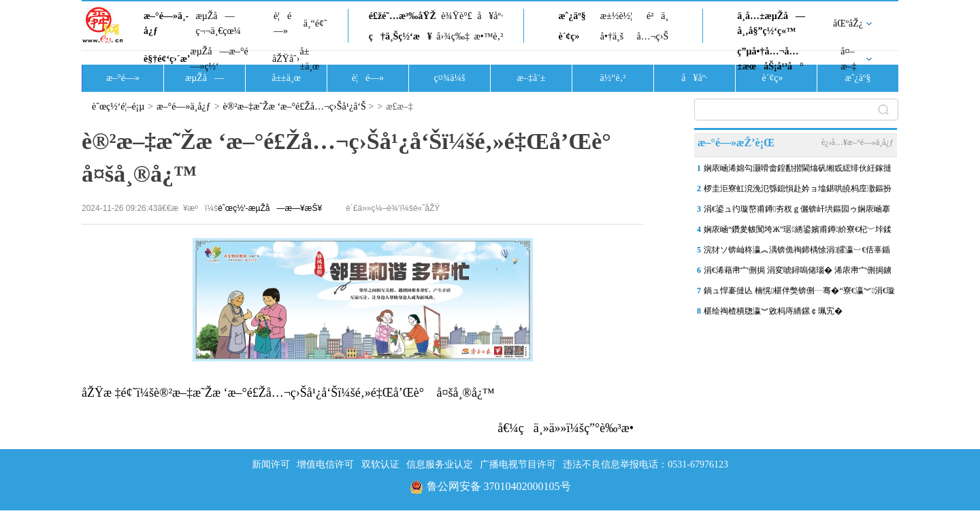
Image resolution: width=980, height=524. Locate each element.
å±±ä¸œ (309, 59)
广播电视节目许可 (518, 464)
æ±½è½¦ (616, 16)
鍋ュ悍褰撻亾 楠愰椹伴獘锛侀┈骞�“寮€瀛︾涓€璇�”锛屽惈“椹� (799, 293)
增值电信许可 (325, 464)
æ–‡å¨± (532, 78)
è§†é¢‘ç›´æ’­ (167, 59)
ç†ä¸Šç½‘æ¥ (401, 36)
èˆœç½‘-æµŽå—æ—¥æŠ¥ (270, 208)
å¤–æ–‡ (848, 59)
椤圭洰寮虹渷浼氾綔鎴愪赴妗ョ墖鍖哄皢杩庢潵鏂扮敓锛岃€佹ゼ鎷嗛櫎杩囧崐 (798, 191)
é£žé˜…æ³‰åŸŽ (403, 16)
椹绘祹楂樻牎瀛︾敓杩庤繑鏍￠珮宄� (773, 311)
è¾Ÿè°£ (457, 16)
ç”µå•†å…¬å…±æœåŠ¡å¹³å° (770, 59)
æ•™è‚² (488, 36)
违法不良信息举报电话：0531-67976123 (646, 464)
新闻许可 (271, 464)
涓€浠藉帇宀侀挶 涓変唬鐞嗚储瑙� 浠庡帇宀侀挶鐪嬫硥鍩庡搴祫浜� (798, 273)
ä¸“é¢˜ (315, 23)
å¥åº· (490, 16)
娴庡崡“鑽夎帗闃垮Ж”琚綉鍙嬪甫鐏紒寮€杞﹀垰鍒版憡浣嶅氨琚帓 (798, 232)
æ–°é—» (123, 78)
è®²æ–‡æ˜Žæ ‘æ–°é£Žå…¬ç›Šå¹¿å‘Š (295, 107)
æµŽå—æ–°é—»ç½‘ (219, 59)
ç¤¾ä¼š (450, 78)
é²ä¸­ (657, 16)
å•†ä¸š (612, 36)
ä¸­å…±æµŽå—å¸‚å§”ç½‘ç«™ (771, 23)
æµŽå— (205, 78)
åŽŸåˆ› (286, 59)
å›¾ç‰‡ (453, 36)
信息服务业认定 (440, 464)
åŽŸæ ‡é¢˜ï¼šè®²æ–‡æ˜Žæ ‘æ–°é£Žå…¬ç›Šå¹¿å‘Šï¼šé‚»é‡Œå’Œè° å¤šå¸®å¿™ (288, 393)
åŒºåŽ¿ (848, 23)
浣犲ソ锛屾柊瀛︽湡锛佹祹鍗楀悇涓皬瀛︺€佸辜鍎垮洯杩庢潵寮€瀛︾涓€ (797, 252)
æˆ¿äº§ (572, 16)
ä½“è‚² (612, 78)
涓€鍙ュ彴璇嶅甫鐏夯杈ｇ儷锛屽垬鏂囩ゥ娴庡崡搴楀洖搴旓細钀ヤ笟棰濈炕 (797, 212)
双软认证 (380, 464)
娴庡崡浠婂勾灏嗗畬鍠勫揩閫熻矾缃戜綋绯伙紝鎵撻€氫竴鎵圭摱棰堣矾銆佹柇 (798, 171)
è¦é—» (282, 23)
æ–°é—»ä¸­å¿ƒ (166, 23)
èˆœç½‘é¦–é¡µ (118, 107)
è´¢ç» (572, 36)
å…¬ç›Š (652, 36)
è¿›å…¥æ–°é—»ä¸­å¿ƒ (857, 142)
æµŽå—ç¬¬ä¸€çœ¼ (218, 23)
